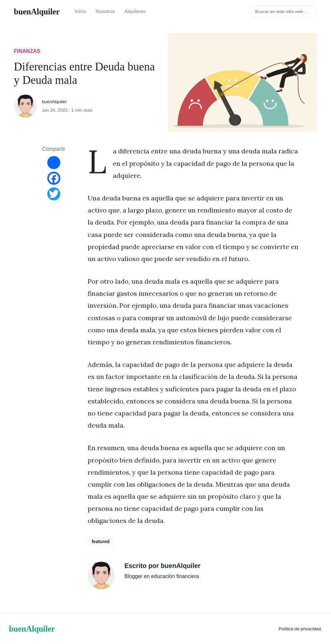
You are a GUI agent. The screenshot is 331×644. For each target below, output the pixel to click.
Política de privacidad (300, 629)
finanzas (27, 51)
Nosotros (105, 11)
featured (101, 542)
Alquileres (135, 11)
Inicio (80, 11)
